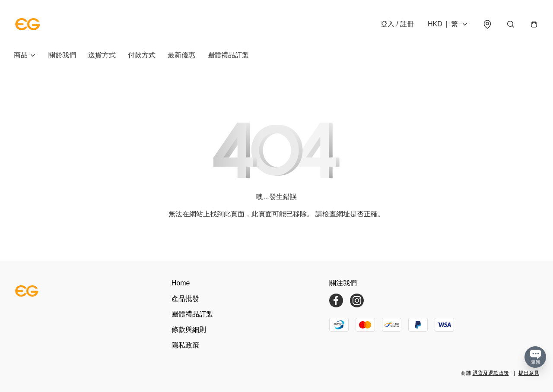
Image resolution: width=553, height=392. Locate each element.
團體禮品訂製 (228, 55)
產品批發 (185, 299)
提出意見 (529, 373)
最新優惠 (181, 55)
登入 (397, 24)
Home (181, 283)
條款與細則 (189, 330)
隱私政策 (185, 345)
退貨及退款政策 (491, 373)
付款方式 (142, 55)
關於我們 (62, 55)
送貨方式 (102, 55)
